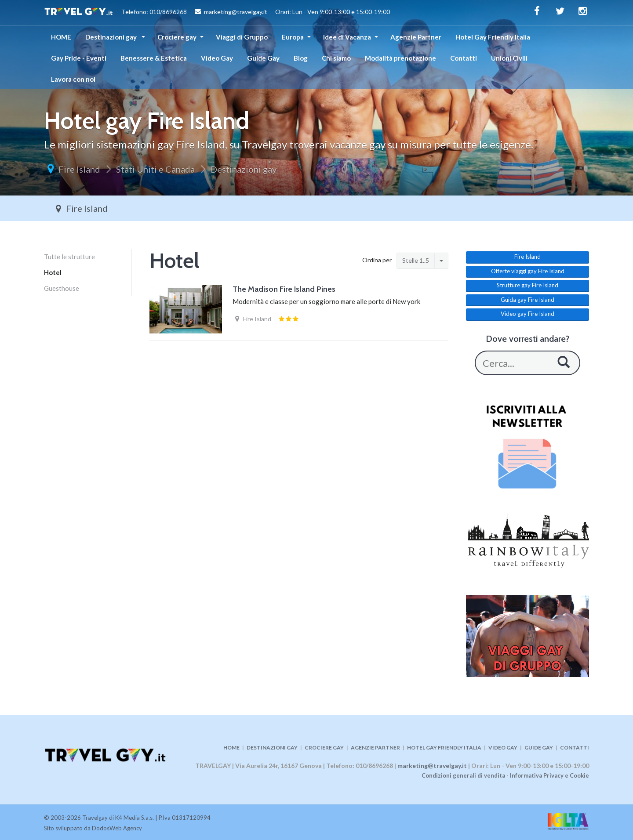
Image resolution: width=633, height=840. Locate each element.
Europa (293, 37)
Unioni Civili (509, 58)
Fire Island (79, 169)
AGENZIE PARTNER (375, 748)
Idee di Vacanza (347, 37)
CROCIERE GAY (324, 748)
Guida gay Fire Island (527, 300)
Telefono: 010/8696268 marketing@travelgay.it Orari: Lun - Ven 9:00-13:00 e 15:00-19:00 (217, 13)
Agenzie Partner (416, 37)
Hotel (53, 272)
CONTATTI (575, 748)
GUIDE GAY (539, 748)
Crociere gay (177, 37)
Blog (301, 58)
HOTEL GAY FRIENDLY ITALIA (444, 748)
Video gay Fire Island (527, 314)
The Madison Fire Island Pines (284, 289)
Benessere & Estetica (154, 58)
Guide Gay (263, 58)
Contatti (464, 58)
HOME (61, 37)
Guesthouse (62, 288)
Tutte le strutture (69, 257)
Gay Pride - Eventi (79, 58)
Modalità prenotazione (400, 58)
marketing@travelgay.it (432, 766)
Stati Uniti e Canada (155, 169)
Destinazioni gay (112, 37)
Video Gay (217, 58)
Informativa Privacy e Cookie (549, 775)
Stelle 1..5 (416, 260)
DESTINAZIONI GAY (272, 748)
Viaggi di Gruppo (242, 37)
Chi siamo (336, 58)
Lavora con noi (73, 79)
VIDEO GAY (503, 748)
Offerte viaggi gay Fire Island (528, 271)
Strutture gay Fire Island (527, 285)
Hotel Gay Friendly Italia (493, 37)
